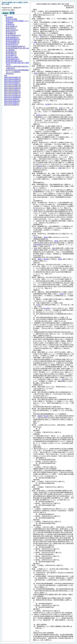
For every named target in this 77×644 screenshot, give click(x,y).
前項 (35, 73)
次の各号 (48, 104)
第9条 (39, 259)
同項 (54, 248)
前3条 (46, 237)
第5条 (39, 416)
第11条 (46, 259)
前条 (40, 35)
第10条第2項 (38, 245)
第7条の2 (39, 115)
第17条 (46, 416)
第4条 (56, 241)
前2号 (38, 305)
